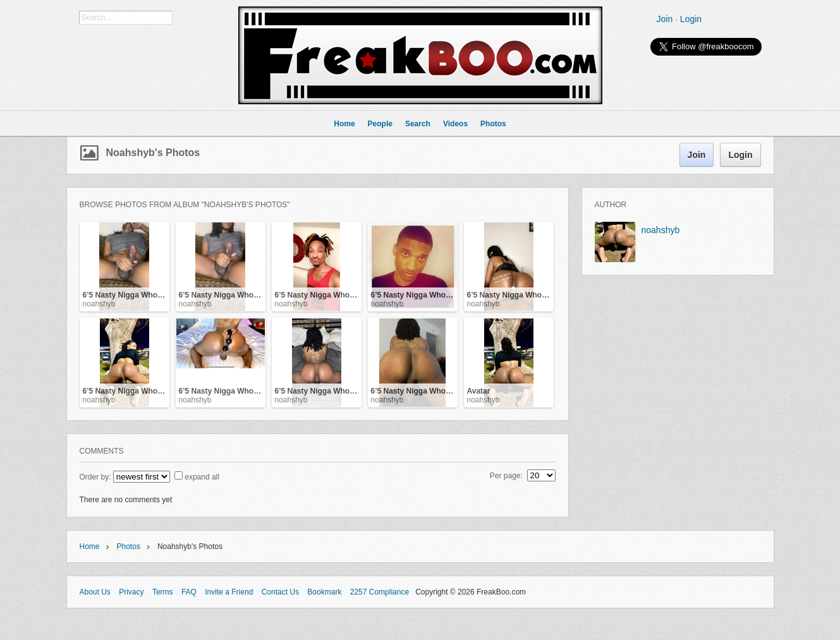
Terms (163, 592)
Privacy (131, 592)
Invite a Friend (229, 592)
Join (665, 19)
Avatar (479, 391)
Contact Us (280, 592)
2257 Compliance (380, 592)
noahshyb (99, 304)
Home (90, 546)
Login (691, 19)
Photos (129, 546)
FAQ (189, 592)
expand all (202, 477)
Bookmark (324, 592)
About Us (95, 592)
